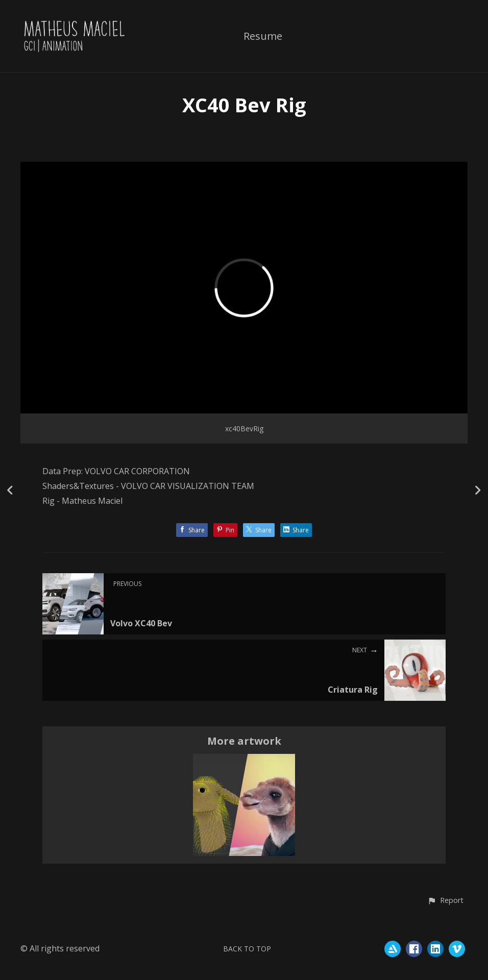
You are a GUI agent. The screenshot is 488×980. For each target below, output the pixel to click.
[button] (445, 901)
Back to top (247, 949)
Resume (263, 37)
